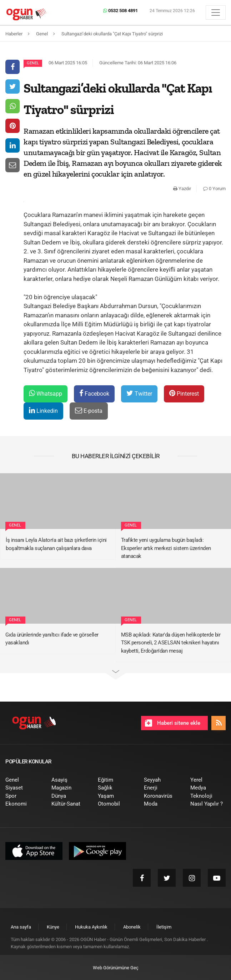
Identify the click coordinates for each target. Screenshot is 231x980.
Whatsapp (46, 393)
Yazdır (182, 189)
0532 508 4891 (120, 11)
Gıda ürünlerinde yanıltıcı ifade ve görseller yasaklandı (52, 639)
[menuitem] (23, 780)
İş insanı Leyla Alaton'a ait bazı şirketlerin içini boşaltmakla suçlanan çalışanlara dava (56, 544)
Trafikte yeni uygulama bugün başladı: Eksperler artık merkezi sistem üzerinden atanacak (166, 548)
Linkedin (43, 410)
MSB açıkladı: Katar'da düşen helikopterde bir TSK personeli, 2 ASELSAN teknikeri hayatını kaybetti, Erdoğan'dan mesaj (171, 643)
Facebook (94, 393)
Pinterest (184, 393)
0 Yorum (214, 189)
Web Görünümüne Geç (116, 968)
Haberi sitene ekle (173, 723)
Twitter (139, 393)
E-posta (89, 410)
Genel (33, 63)
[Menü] (216, 13)
